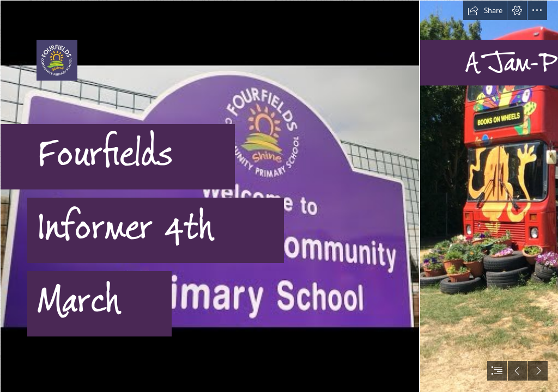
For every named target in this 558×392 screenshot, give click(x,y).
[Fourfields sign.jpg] (209, 196)
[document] (279, 196)
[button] (485, 10)
